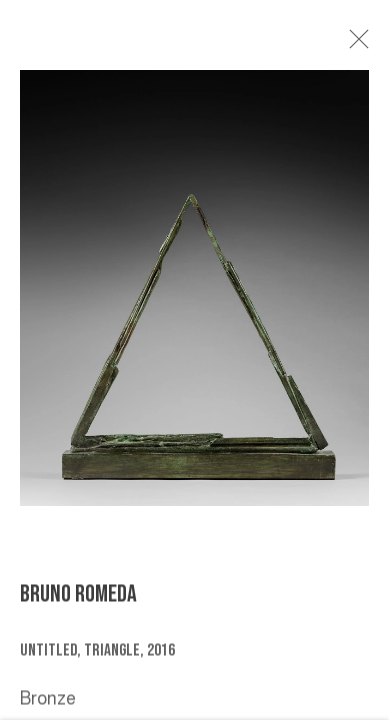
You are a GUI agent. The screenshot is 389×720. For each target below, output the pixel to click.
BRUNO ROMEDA (78, 598)
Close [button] (358, 45)
